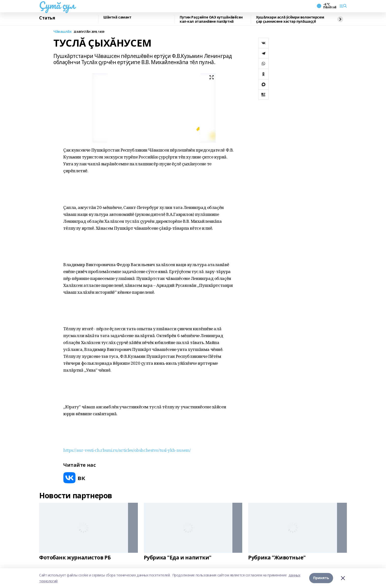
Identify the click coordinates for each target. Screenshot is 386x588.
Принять (321, 578)
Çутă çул (57, 5)
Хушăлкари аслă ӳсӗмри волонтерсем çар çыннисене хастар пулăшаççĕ (290, 19)
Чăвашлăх (63, 32)
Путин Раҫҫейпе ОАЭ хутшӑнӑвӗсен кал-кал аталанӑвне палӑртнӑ (211, 19)
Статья (47, 18)
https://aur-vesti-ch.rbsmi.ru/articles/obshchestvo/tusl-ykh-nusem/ (127, 450)
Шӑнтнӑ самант (117, 17)
